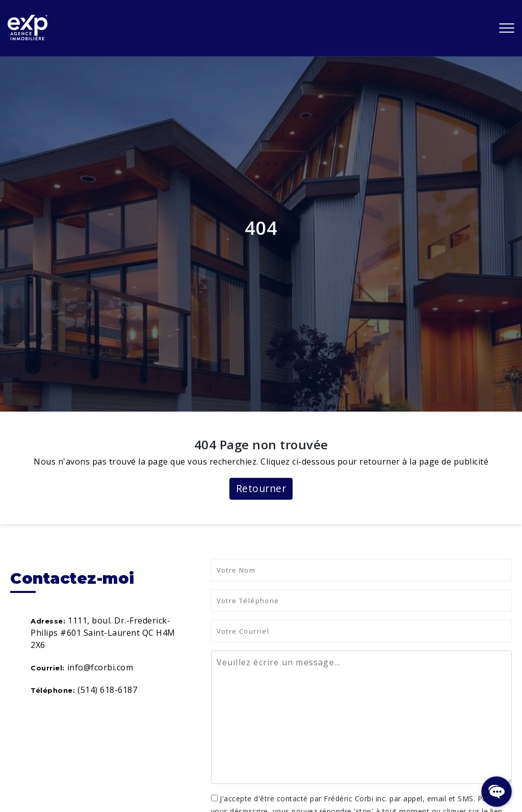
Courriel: (48, 668)
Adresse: (48, 621)
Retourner (261, 488)
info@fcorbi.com (100, 667)
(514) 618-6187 (107, 690)
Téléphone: (53, 690)
